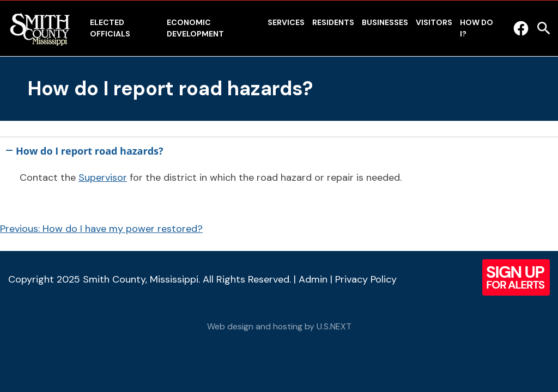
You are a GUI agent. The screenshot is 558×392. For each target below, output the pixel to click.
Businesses (385, 22)
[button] (279, 148)
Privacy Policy (366, 279)
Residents (333, 22)
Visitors (434, 22)
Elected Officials (110, 28)
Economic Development (195, 28)
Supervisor (103, 177)
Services (286, 22)
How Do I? (477, 28)
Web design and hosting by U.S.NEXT (279, 326)
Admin (313, 279)
